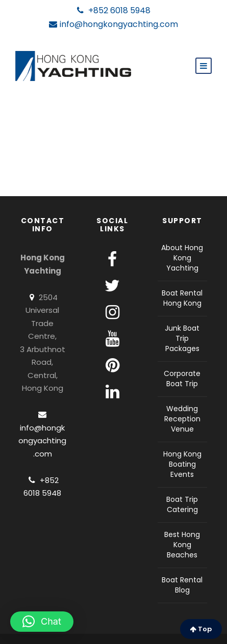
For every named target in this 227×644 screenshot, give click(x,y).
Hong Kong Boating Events (182, 464)
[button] (42, 622)
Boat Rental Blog (182, 585)
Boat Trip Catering (182, 504)
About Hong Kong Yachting (182, 258)
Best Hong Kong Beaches (182, 545)
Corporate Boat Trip (182, 379)
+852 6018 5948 (114, 11)
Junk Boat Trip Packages (182, 338)
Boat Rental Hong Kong (182, 298)
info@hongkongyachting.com (113, 24)
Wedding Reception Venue (182, 419)
